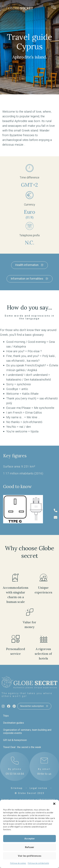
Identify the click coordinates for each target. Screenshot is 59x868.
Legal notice (39, 788)
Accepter (30, 839)
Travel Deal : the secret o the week (22, 747)
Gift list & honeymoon (15, 740)
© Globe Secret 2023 (30, 793)
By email (44, 769)
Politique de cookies (18, 863)
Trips (6, 716)
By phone (15, 769)
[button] (54, 804)
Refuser (30, 847)
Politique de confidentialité (38, 863)
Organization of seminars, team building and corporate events (27, 731)
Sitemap (17, 788)
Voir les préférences (30, 856)
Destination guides (14, 723)
